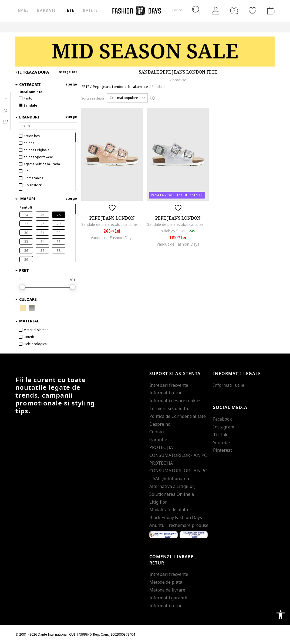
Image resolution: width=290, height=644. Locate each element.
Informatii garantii (168, 598)
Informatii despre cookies (175, 401)
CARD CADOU (219, 27)
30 (26, 233)
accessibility (281, 615)
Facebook (222, 419)
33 (26, 242)
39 (26, 260)
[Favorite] (252, 11)
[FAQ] (234, 11)
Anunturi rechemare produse (179, 525)
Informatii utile (229, 385)
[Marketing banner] (145, 52)
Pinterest (222, 450)
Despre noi (161, 424)
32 (59, 233)
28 (42, 224)
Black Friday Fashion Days (176, 517)
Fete (69, 10)
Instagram (224, 427)
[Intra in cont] (216, 11)
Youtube (221, 442)
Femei (22, 10)
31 (42, 233)
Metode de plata (166, 582)
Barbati (46, 10)
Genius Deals (168, 27)
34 (42, 242)
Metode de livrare (167, 590)
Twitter (5, 122)
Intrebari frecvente (169, 385)
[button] (127, 98)
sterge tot (68, 72)
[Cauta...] (186, 10)
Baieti (90, 10)
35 (59, 242)
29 (59, 224)
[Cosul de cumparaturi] (270, 11)
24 (26, 215)
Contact (157, 432)
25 (42, 215)
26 (59, 215)
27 (26, 224)
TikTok (220, 435)
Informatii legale (237, 374)
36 (26, 251)
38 (59, 251)
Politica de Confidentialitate (178, 416)
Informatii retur (166, 393)
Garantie (158, 440)
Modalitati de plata (169, 510)
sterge (71, 84)
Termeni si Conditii (169, 408)
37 (42, 251)
